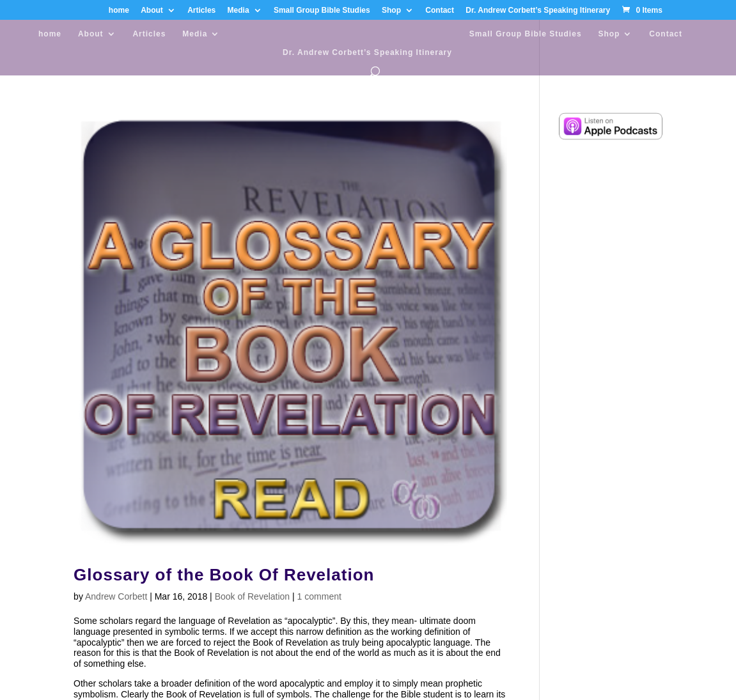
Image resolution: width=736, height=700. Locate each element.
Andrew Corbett (116, 596)
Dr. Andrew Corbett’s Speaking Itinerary (538, 11)
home (119, 11)
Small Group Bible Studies (322, 11)
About (152, 11)
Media (239, 11)
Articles (201, 11)
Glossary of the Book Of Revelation (224, 575)
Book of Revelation (253, 596)
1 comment (319, 596)
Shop (391, 11)
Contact (440, 11)
